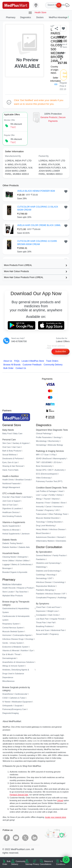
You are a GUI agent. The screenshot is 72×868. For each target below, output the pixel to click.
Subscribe (60, 351)
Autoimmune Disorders (46, 537)
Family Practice (59, 555)
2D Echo (57, 462)
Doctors (40, 17)
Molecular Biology (55, 445)
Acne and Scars (43, 630)
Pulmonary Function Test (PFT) (49, 481)
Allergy (39, 499)
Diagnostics (26, 17)
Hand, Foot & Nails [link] (10, 470)
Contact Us (21, 368)
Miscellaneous (9, 681)
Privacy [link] (36, 864)
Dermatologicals (9, 658)
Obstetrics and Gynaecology (48, 563)
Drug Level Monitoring (45, 526)
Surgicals (19, 706)
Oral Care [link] (7, 447)
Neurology (51, 575)
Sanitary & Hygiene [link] (21, 443)
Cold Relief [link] (27, 497)
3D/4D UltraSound (44, 458)
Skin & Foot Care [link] (10, 505)
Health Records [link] (9, 588)
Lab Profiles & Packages (46, 491)
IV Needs (6, 702)
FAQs (17, 361)
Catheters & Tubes (17, 698)
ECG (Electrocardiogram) (47, 474)
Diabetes (56, 503)
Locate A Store (33, 361)
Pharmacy (11, 17)
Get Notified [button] (65, 75)
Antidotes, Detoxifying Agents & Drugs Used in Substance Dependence (16, 674)
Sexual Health (42, 634)
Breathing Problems (44, 626)
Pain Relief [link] (16, 497)
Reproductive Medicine (46, 586)
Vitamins (55, 499)
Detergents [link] (22, 557)
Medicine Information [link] (12, 584)
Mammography (60, 458)
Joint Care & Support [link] (11, 501)
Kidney (60, 495)
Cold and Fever (54, 607)
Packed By (44, 156)
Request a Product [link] (25, 588)
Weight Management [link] (11, 487)
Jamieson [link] (26, 534)
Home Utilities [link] (8, 561)
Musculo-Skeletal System (13, 631)
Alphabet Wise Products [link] (13, 596)
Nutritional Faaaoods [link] (11, 483)
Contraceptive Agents (22, 635)
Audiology (62, 597)
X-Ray (53, 455)
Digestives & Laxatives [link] (12, 508)
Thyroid (47, 499)
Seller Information (55, 81)
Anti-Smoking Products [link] (12, 516)
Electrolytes (61, 541)
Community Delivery (53, 365)
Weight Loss (53, 611)
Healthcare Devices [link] (11, 512)
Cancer (49, 507)
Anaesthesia (8, 694)
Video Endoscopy (43, 478)
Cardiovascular (21, 694)
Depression (41, 611)
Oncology (29, 639)
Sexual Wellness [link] (9, 455)
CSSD (5, 698)
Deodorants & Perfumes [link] (13, 458)
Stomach (61, 537)
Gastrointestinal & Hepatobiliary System (16, 610)
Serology (57, 437)
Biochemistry (54, 441)
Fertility (52, 495)
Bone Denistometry (44, 466)
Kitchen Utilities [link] (22, 561)
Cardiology (41, 575)
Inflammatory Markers (45, 541)
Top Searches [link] (22, 592)
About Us (8, 361)
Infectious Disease (57, 529)
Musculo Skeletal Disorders (48, 518)
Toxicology (40, 522)
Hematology (41, 445)
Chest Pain (41, 607)
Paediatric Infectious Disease (48, 594)
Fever (48, 503)
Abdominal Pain (58, 630)
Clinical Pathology (44, 433)
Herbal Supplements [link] (11, 534)
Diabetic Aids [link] (24, 547)
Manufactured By (13, 156)
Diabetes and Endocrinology (48, 571)
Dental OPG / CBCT (45, 470)
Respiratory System (11, 624)
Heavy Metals (42, 529)
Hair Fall (51, 622)
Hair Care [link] (17, 447)
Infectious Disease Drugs (13, 639)
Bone (63, 503)
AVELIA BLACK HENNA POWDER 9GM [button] (36, 191)
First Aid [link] (6, 497)
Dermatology (41, 578)
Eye (32, 650)
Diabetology (41, 567)
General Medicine (43, 555)
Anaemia (40, 503)
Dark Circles (53, 615)
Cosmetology (59, 582)
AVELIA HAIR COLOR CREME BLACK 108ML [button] (39, 225)
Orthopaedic (8, 706)
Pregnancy (49, 510)
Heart (61, 491)
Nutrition (24, 650)
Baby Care (18, 433)
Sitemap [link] (29, 864)
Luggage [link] (6, 564)
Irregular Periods (57, 619)
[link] (16, 5)
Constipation (41, 615)
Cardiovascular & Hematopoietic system (16, 618)
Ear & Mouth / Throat (11, 654)
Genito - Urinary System (13, 643)
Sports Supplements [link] (11, 526)
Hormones (7, 635)
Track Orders (52, 361)
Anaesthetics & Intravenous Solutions (18, 662)
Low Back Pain (42, 619)
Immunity (40, 507)
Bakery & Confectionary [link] (22, 564)
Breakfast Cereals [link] (23, 480)
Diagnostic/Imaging (11, 713)
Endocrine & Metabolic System (15, 647)
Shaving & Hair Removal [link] (13, 466)
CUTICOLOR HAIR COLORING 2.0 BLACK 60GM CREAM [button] (38, 208)
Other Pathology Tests (58, 514)
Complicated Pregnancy (46, 597)
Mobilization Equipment (22, 702)
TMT (38, 462)
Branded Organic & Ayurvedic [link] (15, 572)
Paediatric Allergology (45, 590)
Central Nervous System (13, 628)
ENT (50, 578)
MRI (38, 455)
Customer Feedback (32, 365)
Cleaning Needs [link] (9, 557)
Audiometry (60, 470)
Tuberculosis (41, 514)
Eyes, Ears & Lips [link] (10, 462)
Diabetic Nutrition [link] (10, 547)
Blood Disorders (43, 533)
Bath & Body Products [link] (12, 451)
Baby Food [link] (7, 433)
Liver (38, 495)
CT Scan (45, 455)
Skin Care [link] (7, 443)
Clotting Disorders (54, 522)
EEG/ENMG (47, 462)
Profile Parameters (44, 437)
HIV (57, 510)
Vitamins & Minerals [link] (11, 530)
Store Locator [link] (8, 592)
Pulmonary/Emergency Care (14, 709)
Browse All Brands (12, 365)
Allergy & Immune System (13, 666)
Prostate (40, 510)
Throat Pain (41, 622)
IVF (64, 594)
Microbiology (41, 441)
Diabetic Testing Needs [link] (12, 543)
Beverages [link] (7, 568)
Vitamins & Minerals (11, 650)
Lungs (44, 495)
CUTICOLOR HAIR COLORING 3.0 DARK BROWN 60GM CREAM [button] (37, 243)
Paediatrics (41, 559)
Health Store (37, 13)
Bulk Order (9, 368)
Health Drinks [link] (8, 480)
